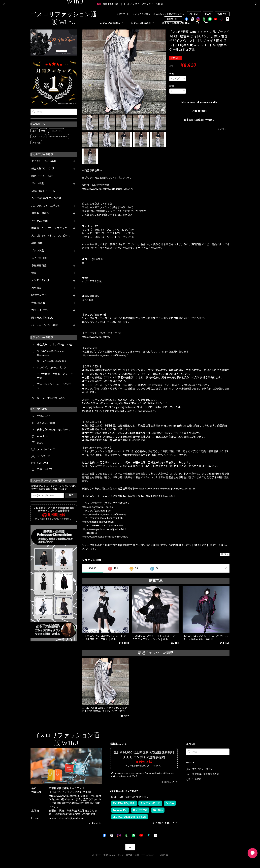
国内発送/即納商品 (42, 318)
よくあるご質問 (143, 14)
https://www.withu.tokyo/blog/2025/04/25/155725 (167, 489)
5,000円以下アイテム (43, 191)
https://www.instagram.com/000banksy (104, 514)
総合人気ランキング (43, 169)
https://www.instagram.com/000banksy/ (105, 355)
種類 (172, 74)
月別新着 (36, 288)
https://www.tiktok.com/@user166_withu (105, 537)
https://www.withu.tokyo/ (96, 337)
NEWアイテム (39, 295)
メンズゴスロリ (40, 281)
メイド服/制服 (39, 258)
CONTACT (222, 14)
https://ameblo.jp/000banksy (98, 522)
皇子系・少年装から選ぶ (176, 23)
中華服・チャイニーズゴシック (49, 228)
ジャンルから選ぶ (143, 23)
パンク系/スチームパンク (46, 206)
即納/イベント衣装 (42, 176)
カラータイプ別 (40, 310)
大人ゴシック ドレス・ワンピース (51, 236)
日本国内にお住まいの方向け (199, 120)
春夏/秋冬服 (38, 303)
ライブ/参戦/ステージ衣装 (46, 198)
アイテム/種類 (39, 221)
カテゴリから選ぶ (112, 23)
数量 (172, 86)
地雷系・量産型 (40, 213)
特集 (34, 273)
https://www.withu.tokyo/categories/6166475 (108, 189)
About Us (194, 14)
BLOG (208, 14)
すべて (92, 568)
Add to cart (199, 111)
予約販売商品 (39, 266)
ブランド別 (38, 251)
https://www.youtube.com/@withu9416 (104, 529)
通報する (225, 554)
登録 (71, 495)
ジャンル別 (38, 184)
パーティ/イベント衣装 (45, 325)
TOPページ (124, 14)
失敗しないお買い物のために (170, 14)
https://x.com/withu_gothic (97, 507)
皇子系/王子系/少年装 (44, 161)
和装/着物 (37, 243)
